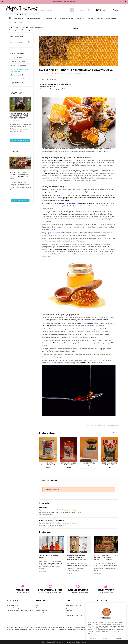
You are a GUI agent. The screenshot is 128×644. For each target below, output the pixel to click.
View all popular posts (20, 141)
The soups (69, 610)
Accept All (93, 638)
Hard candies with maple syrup (110, 464)
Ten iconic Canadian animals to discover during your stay (19, 116)
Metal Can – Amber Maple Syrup (68, 464)
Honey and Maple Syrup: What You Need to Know (56, 84)
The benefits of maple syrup (15, 608)
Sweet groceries (34, 18)
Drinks (90, 18)
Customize (106, 638)
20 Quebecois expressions (73, 605)
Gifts (21, 22)
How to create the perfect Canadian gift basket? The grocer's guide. (19, 176)
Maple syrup (19, 18)
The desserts (69, 613)
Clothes (100, 18)
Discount (12, 22)
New (38, 605)
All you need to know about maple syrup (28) (19, 70)
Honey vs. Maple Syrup (48, 86)
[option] (20, 115)
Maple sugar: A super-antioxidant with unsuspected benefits (76, 558)
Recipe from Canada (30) (19, 65)
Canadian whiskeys (42, 613)
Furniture (80, 18)
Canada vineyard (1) (17, 58)
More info (119, 638)
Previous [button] (113, 433)
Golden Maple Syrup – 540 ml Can (48, 464)
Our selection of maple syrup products (53, 89)
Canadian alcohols (42, 610)
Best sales (39, 608)
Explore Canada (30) (17, 83)
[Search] (57, 10)
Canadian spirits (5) (17, 75)
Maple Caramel (89, 463)
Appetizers (69, 608)
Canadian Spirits (50, 18)
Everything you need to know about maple (20, 610)
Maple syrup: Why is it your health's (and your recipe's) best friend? (106, 558)
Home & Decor (112, 18)
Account (106, 10)
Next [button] (117, 433)
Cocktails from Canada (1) (19, 61)
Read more (43, 572)
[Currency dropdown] (83, 10)
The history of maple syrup (49, 557)
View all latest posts (20, 200)
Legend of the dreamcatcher (74, 616)
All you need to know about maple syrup (105, 425)
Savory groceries (66, 18)
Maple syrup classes (13, 605)
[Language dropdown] (91, 10)
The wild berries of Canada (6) (21, 79)
